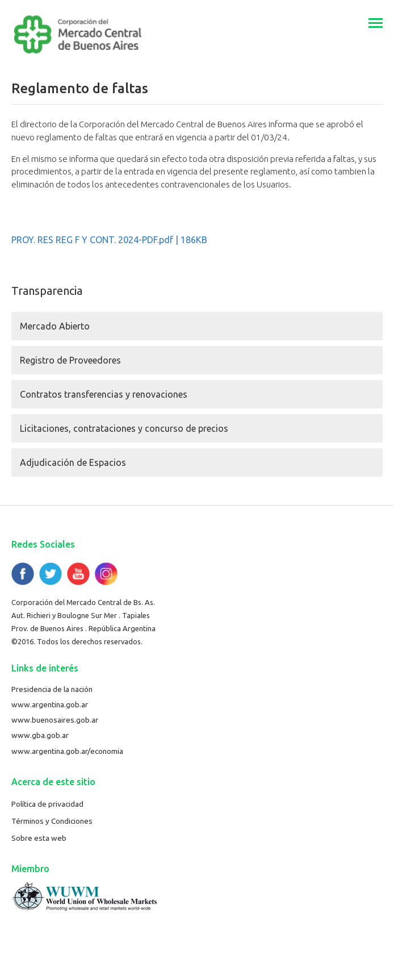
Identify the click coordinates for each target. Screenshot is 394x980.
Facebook (23, 574)
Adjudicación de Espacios (73, 462)
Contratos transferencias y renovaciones (104, 394)
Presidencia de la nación (52, 689)
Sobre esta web (39, 838)
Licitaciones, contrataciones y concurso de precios (124, 428)
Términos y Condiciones (52, 821)
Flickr (106, 574)
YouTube (78, 574)
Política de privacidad (47, 804)
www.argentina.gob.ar (50, 704)
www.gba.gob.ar (40, 735)
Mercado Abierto (55, 326)
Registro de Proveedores (70, 360)
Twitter (51, 574)
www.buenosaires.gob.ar (55, 720)
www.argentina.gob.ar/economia (67, 751)
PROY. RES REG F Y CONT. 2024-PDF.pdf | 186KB (109, 240)
